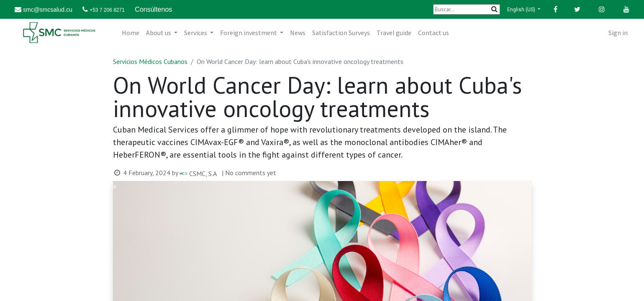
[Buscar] (467, 9)
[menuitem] (131, 33)
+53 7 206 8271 (107, 10)
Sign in (618, 33)
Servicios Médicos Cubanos (150, 61)
